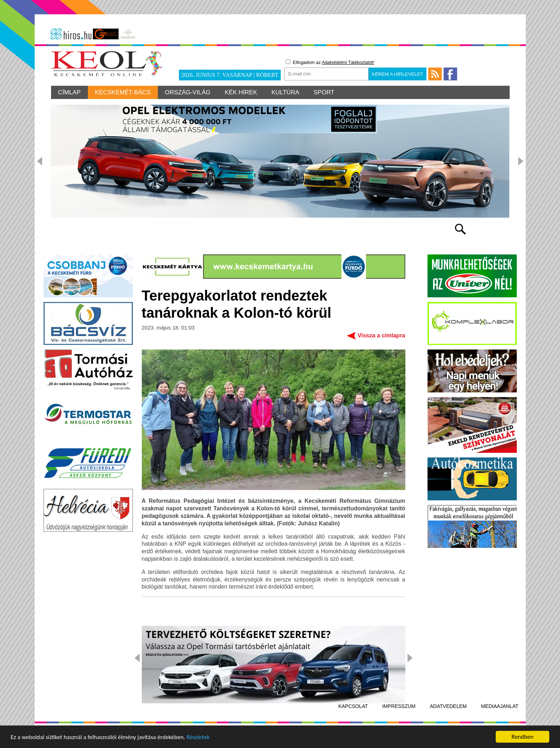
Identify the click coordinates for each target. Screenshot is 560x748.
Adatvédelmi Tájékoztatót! (348, 62)
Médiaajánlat (500, 706)
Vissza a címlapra (381, 335)
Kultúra (285, 92)
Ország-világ (188, 92)
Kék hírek (241, 92)
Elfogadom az (330, 62)
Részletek (198, 739)
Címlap (69, 92)
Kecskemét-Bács (123, 92)
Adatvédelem (448, 706)
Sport (324, 92)
